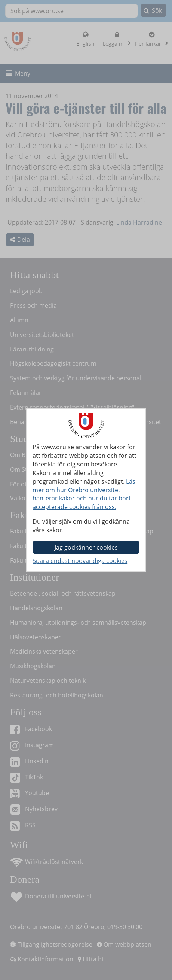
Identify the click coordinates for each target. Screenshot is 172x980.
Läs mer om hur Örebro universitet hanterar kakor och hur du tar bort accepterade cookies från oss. (84, 494)
